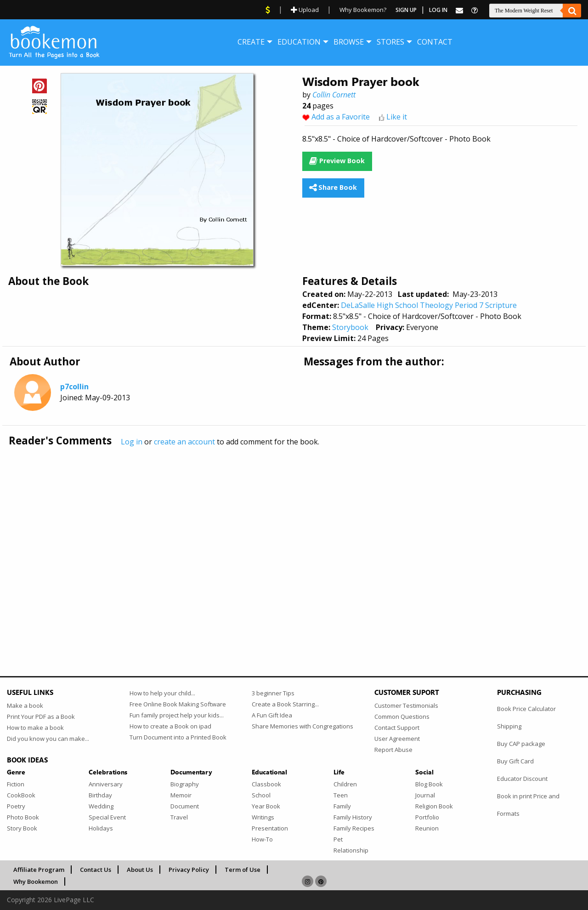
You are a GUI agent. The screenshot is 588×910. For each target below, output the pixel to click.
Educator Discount (522, 779)
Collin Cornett (334, 95)
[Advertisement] (283, 542)
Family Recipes (354, 828)
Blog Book (429, 784)
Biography (185, 784)
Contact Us (96, 870)
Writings (263, 817)
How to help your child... (162, 693)
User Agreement (397, 739)
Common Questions (402, 717)
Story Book (22, 828)
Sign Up (406, 10)
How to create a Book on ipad (170, 726)
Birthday (100, 795)
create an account (184, 442)
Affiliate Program (39, 870)
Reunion (427, 828)
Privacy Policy (189, 870)
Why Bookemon (36, 882)
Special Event (107, 817)
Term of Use (243, 870)
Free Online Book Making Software (178, 704)
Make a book (25, 705)
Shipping (509, 726)
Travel (179, 817)
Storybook (350, 327)
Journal (425, 795)
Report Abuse (393, 750)
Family (342, 806)
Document (185, 806)
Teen (341, 795)
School (261, 795)
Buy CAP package (521, 744)
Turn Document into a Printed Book (178, 737)
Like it (397, 117)
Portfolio (427, 817)
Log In (438, 10)
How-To (262, 839)
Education (299, 42)
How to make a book (35, 728)
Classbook (266, 784)
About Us (140, 870)
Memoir (181, 795)
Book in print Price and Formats (528, 805)
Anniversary (106, 784)
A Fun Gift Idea (272, 715)
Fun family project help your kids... (177, 715)
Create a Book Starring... (285, 704)
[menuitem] (251, 42)
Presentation (270, 828)
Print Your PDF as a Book (41, 717)
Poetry (16, 806)
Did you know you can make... (48, 739)
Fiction (16, 784)
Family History (353, 817)
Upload (305, 10)
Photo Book (23, 817)
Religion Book (434, 806)
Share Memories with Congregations (302, 726)
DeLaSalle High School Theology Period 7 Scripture (429, 305)
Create (251, 42)
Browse (349, 42)
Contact (435, 42)
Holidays (101, 828)
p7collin (74, 387)
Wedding (101, 806)
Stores (390, 42)
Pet (338, 839)
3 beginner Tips (273, 693)
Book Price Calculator (526, 709)
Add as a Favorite (341, 117)
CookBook (21, 795)
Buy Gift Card (515, 761)
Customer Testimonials (406, 705)
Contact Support (397, 728)
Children (345, 784)
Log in (132, 442)
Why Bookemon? (363, 10)
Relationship (351, 850)
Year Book (266, 806)
